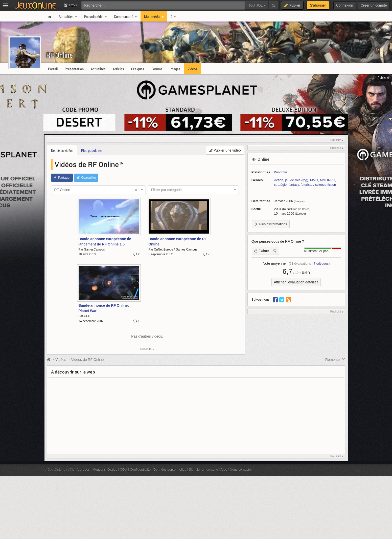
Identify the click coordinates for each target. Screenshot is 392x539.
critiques (321, 264)
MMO (314, 180)
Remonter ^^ (335, 360)
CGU (123, 470)
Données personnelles (170, 470)
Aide (224, 470)
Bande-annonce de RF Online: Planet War (104, 308)
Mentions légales (105, 470)
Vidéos (61, 360)
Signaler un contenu (203, 470)
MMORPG (328, 180)
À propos (83, 470)
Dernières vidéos (62, 150)
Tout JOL (257, 5)
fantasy (294, 185)
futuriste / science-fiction (318, 185)
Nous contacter (241, 470)
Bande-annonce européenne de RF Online (178, 242)
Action (279, 180)
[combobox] (99, 190)
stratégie (280, 185)
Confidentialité (140, 470)
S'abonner (318, 5)
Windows (281, 172)
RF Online (60, 55)
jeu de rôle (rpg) (297, 180)
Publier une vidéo (225, 150)
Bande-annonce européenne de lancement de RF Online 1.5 (105, 242)
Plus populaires (92, 150)
